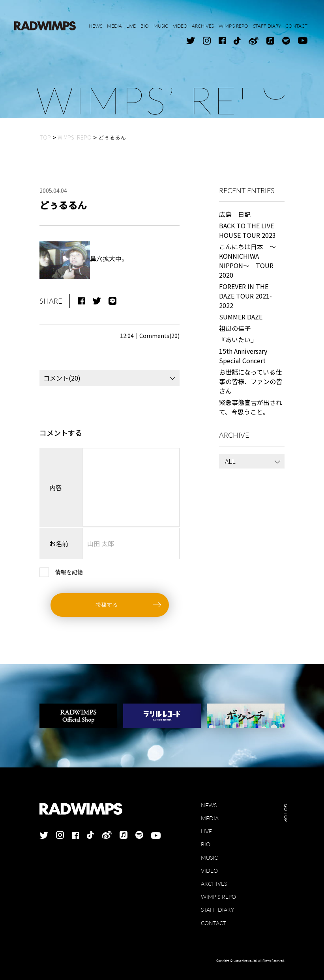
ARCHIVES (214, 884)
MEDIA (210, 818)
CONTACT (214, 923)
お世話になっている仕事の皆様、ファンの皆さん (251, 381)
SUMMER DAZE (241, 317)
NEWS (209, 805)
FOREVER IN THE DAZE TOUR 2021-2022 (245, 296)
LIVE (206, 831)
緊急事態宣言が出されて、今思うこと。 (251, 407)
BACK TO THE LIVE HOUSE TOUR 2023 (247, 230)
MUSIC (209, 858)
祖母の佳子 (235, 328)
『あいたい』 (238, 340)
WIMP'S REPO (218, 897)
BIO (206, 844)
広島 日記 (235, 214)
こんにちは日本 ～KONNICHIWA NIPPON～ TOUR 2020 (247, 261)
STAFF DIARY (217, 910)
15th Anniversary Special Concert (243, 356)
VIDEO (209, 871)
